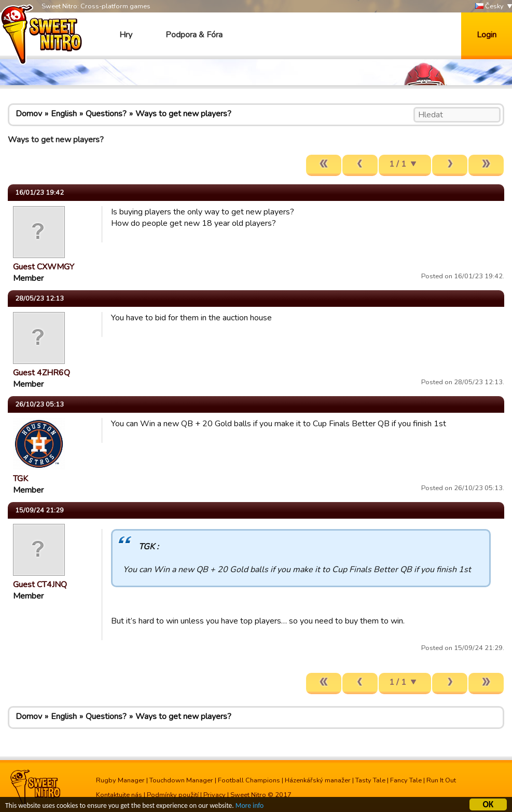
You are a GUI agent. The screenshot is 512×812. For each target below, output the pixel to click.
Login (487, 35)
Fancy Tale (406, 780)
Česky (489, 6)
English (64, 114)
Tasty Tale (370, 780)
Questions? (106, 114)
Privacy (215, 795)
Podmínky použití (173, 795)
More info (250, 807)
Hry (126, 35)
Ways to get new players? (183, 114)
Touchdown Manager (181, 780)
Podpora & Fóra (194, 35)
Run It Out (441, 780)
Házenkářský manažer (318, 780)
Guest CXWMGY (44, 267)
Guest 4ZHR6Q (41, 373)
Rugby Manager (120, 780)
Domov (29, 114)
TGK (20, 479)
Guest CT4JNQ (40, 585)
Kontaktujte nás (119, 795)
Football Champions (249, 780)
